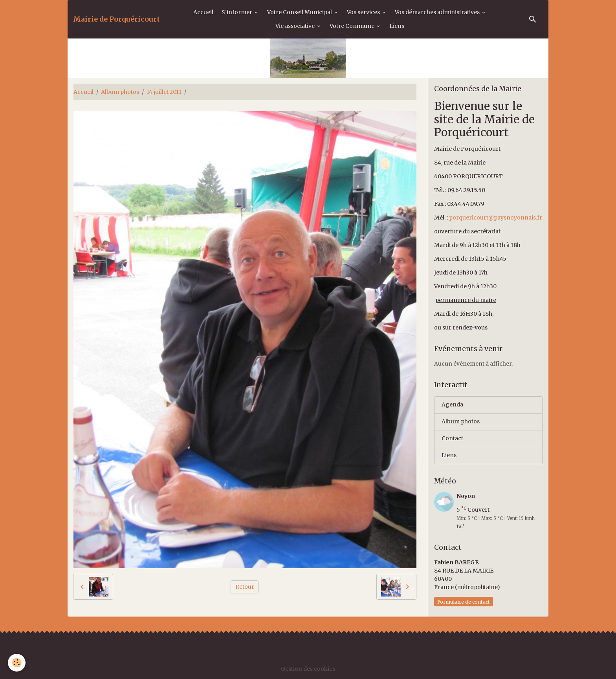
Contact (452, 438)
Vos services (364, 12)
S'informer (237, 12)
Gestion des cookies (308, 669)
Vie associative (296, 26)
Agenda (452, 404)
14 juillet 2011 (164, 92)
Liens (397, 26)
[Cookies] (17, 663)
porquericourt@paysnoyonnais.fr (496, 218)
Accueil (203, 12)
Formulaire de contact (464, 602)
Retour (245, 587)
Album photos (120, 92)
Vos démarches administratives (438, 12)
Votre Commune (353, 26)
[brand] (116, 19)
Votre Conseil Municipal (300, 12)
